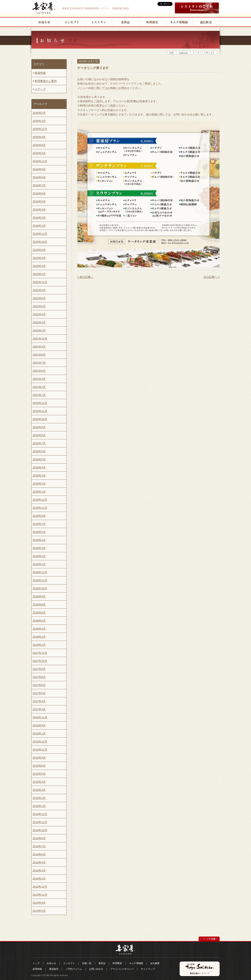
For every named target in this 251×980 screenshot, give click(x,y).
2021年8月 (39, 355)
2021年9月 (39, 347)
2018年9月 (39, 596)
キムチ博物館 (136, 963)
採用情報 (37, 969)
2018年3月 (39, 637)
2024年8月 (39, 177)
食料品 (102, 963)
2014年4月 (39, 862)
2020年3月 (39, 476)
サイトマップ (148, 969)
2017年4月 (39, 701)
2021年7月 (39, 363)
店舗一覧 (87, 963)
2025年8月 (39, 145)
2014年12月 (40, 814)
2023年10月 (40, 242)
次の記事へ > (212, 277)
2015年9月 (39, 758)
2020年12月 (40, 403)
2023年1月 (39, 274)
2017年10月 (40, 661)
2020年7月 (39, 443)
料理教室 (117, 963)
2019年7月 (39, 524)
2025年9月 (39, 137)
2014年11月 (40, 822)
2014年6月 (39, 854)
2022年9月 (39, 290)
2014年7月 (39, 846)
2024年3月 (39, 210)
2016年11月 (40, 717)
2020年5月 (39, 459)
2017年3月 (39, 709)
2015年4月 (39, 782)
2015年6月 (39, 766)
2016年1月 (39, 733)
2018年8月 (39, 605)
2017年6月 (39, 685)
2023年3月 (39, 266)
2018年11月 (40, 580)
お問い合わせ (96, 969)
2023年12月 (40, 234)
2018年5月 (39, 621)
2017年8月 (39, 677)
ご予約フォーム (74, 969)
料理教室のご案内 (45, 82)
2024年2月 (39, 218)
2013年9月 (39, 903)
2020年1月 (39, 492)
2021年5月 (39, 371)
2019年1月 (39, 564)
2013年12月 (40, 887)
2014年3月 (39, 870)
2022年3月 (39, 322)
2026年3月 (39, 121)
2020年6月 (39, 451)
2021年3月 (39, 379)
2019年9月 (39, 516)
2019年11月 (40, 508)
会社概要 (155, 963)
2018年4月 (39, 629)
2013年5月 (39, 911)
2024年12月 (40, 161)
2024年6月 (39, 193)
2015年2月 (39, 798)
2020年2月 (39, 484)
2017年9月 (39, 669)
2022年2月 (39, 330)
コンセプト (69, 963)
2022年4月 (39, 314)
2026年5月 (39, 113)
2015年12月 (40, 742)
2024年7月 (39, 185)
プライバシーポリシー (122, 969)
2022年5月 (39, 306)
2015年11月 (40, 750)
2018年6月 (39, 613)
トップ (36, 963)
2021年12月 (40, 339)
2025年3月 (39, 153)
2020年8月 (39, 435)
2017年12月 (40, 653)
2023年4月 (39, 258)
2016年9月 (39, 725)
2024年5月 (39, 202)
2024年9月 (39, 169)
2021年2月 (39, 387)
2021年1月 (39, 395)
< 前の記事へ (85, 277)
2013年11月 (40, 895)
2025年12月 (40, 129)
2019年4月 (39, 540)
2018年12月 (40, 572)
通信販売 (54, 969)
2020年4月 (39, 467)
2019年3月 (39, 548)
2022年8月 (39, 298)
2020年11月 (40, 411)
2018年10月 (40, 588)
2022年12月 (40, 282)
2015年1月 (39, 806)
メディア (39, 90)
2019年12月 (40, 500)
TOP (172, 52)
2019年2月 (39, 556)
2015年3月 (39, 790)
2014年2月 (39, 879)
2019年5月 (39, 532)
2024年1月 (39, 226)
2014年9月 (39, 838)
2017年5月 (39, 693)
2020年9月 (39, 427)
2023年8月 (39, 250)
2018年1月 (39, 645)
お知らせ (183, 52)
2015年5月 (39, 774)
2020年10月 (40, 419)
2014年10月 (40, 830)
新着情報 (39, 74)
